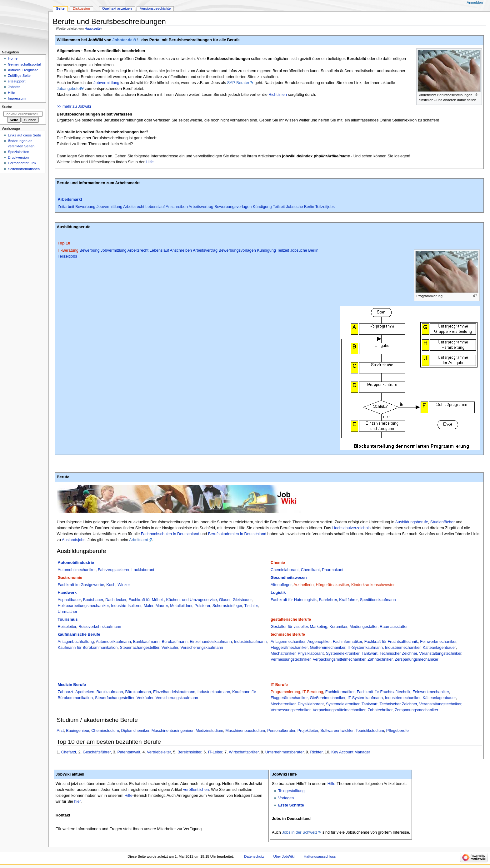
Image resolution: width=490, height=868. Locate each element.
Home (13, 58)
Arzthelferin (303, 585)
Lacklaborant (143, 570)
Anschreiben (177, 207)
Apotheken (85, 692)
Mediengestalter (363, 627)
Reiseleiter (67, 627)
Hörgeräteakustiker (333, 585)
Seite (60, 8)
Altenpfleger (281, 585)
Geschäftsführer (97, 752)
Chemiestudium (105, 731)
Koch (111, 585)
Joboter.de (122, 40)
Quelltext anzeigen (117, 8)
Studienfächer (442, 522)
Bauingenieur (77, 731)
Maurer (162, 606)
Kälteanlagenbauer (439, 648)
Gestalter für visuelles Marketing (299, 627)
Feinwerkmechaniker (438, 642)
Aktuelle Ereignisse (23, 70)
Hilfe (150, 162)
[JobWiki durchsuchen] (23, 114)
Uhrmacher (68, 612)
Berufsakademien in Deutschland (237, 534)
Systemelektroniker (343, 653)
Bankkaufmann (146, 642)
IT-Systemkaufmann (365, 648)
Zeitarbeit (66, 207)
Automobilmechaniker (77, 570)
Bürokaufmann (175, 642)
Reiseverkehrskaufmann (100, 627)
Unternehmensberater (285, 752)
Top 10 (64, 243)
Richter (317, 752)
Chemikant (310, 570)
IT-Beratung (68, 250)
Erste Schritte (291, 805)
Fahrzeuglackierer (114, 570)
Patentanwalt (129, 752)
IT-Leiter (215, 752)
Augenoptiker (319, 642)
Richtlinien (278, 95)
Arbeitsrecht (134, 207)
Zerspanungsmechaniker (417, 659)
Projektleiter (308, 731)
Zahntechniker (380, 659)
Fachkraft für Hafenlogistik (294, 600)
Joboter (14, 87)
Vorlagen (286, 798)
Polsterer (202, 606)
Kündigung (262, 207)
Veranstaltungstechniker (440, 653)
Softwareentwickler (337, 731)
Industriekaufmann (250, 642)
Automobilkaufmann (113, 642)
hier (77, 801)
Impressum (17, 98)
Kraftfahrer (348, 600)
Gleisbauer (242, 600)
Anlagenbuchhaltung (76, 642)
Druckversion (18, 157)
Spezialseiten (18, 152)
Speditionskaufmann (378, 600)
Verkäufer (170, 648)
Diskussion (81, 8)
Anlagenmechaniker (288, 642)
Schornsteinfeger (227, 606)
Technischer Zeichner (398, 653)
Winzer (124, 585)
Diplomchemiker (135, 731)
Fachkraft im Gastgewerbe (81, 585)
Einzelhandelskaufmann (211, 642)
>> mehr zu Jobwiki (74, 106)
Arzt (60, 731)
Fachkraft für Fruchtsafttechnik (391, 642)
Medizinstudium (209, 731)
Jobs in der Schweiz (300, 832)
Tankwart (370, 653)
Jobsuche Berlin (300, 207)
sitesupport (17, 81)
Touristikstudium (370, 731)
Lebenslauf (155, 207)
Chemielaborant (285, 570)
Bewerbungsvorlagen (233, 207)
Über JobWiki (284, 856)
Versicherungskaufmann (202, 648)
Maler (149, 606)
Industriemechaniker (403, 648)
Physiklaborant (311, 653)
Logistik (278, 593)
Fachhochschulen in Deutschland (170, 534)
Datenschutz (254, 856)
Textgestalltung (291, 791)
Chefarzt (69, 752)
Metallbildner (181, 606)
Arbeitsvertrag (201, 207)
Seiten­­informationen (24, 169)
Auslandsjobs (74, 540)
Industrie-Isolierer (126, 606)
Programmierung (285, 692)
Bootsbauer (93, 600)
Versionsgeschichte (155, 8)
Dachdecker (116, 600)
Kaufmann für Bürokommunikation (88, 648)
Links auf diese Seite (24, 135)
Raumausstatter (394, 627)
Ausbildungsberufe (412, 522)
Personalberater (281, 731)
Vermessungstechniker (291, 659)
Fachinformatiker (347, 642)
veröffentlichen (196, 790)
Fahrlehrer (328, 600)
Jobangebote (68, 89)
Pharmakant (332, 570)
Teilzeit (279, 207)
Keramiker (338, 627)
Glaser (225, 600)
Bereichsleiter (189, 752)
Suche (7, 107)
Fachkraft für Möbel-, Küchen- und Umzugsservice (173, 600)
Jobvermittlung (106, 83)
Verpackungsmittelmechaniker (339, 659)
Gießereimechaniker (327, 648)
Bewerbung (85, 207)
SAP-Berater (238, 83)
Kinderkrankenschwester (373, 585)
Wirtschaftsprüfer (244, 752)
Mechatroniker (283, 653)
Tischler (251, 606)
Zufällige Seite (19, 76)
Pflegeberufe (397, 731)
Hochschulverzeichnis (351, 528)
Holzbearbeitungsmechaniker (83, 606)
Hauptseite (93, 28)
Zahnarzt (66, 692)
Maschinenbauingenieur (172, 731)
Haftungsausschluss (320, 856)
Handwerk (67, 593)
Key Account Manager (351, 752)
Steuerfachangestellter (139, 648)
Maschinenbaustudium (245, 731)
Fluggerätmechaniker (289, 648)
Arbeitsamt (139, 540)
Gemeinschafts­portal (24, 64)
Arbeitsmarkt (70, 200)
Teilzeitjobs (325, 207)
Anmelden (475, 2)
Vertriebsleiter (159, 752)
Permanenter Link (22, 163)
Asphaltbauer (69, 600)
